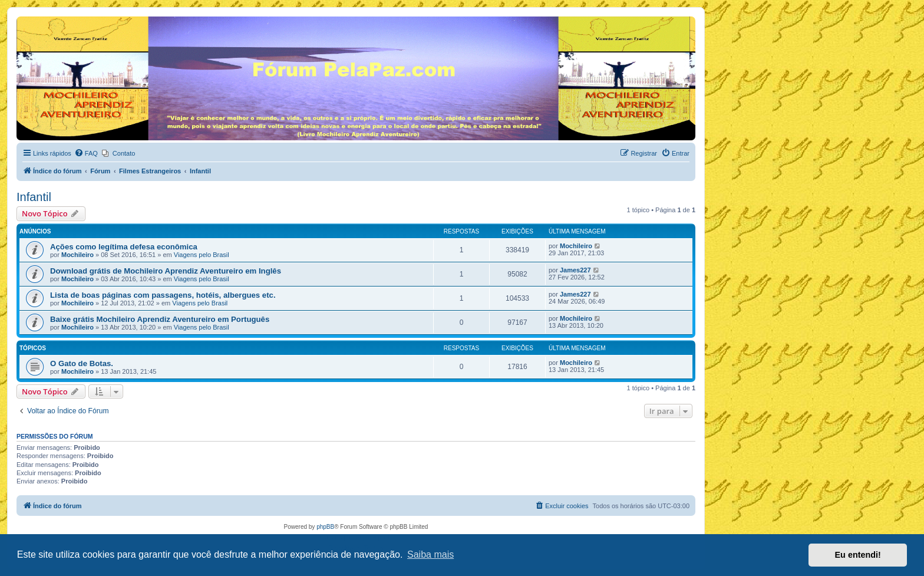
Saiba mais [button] (430, 554)
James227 (575, 270)
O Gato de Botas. (82, 363)
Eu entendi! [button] (858, 555)
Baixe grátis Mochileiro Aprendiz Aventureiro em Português (160, 319)
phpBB (325, 527)
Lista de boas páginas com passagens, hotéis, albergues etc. (163, 295)
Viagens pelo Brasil (202, 255)
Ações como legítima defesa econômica (124, 247)
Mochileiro (77, 255)
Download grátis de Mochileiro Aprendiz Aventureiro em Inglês (166, 271)
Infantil (34, 197)
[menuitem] (86, 153)
